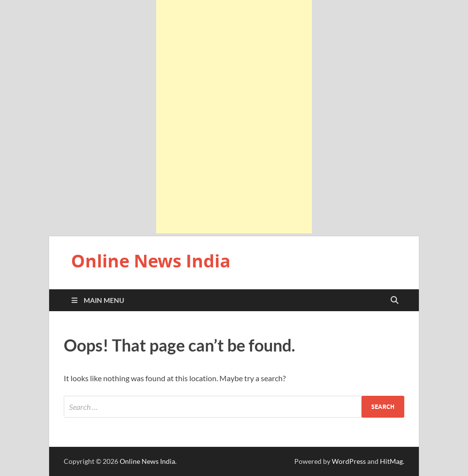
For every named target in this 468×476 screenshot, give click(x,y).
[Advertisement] (234, 117)
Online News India (151, 261)
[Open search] (395, 300)
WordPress (349, 461)
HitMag (391, 461)
